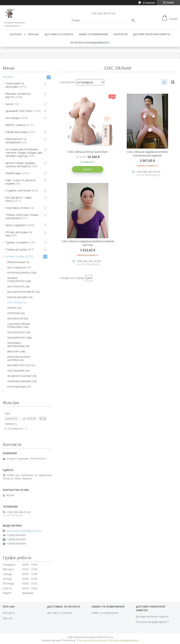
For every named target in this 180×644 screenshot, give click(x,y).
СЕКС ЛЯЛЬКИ (15, 302)
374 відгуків (149, 2)
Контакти (120, 34)
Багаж (9, 104)
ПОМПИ (12, 308)
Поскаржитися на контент (93, 640)
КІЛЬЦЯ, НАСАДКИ (17, 297)
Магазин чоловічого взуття (18, 95)
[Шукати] (133, 20)
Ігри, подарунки (17, 267)
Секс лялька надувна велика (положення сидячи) (147, 154)
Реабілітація (13, 173)
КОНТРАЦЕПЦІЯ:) (17, 387)
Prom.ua (108, 637)
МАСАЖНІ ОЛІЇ (15, 319)
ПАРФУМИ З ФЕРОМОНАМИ (16, 345)
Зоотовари (12, 118)
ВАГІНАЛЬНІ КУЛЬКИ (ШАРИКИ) (19, 358)
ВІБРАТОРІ (13, 351)
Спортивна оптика (17, 208)
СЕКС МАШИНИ (16, 371)
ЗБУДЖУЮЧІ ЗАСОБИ (19, 376)
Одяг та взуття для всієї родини (21, 182)
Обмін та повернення (93, 34)
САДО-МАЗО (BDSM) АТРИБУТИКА (19, 325)
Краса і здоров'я (16, 225)
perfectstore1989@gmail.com (24, 531)
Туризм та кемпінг (17, 242)
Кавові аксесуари (16, 132)
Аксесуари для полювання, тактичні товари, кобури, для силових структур (24, 153)
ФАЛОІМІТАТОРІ (16, 338)
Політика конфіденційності (90, 43)
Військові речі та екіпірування (16, 141)
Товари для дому (16, 249)
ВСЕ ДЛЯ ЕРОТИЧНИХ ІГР (21, 292)
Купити (88, 169)
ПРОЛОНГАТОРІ (16, 332)
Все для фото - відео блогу (19, 199)
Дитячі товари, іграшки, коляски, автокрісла (20, 164)
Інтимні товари (15, 256)
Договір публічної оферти (151, 34)
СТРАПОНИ (14, 313)
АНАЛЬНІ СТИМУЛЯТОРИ (16, 280)
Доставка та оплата (59, 34)
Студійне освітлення (18, 190)
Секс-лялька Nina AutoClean (88, 152)
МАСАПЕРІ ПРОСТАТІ (19, 365)
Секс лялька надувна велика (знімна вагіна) (88, 243)
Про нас (34, 34)
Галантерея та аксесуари (15, 85)
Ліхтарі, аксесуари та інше (19, 234)
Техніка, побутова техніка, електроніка (22, 216)
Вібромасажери (16, 262)
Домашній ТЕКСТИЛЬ (19, 111)
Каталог (16, 34)
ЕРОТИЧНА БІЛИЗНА (19, 273)
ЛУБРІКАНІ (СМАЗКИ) (19, 381)
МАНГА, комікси (15, 125)
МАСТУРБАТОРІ (16, 286)
